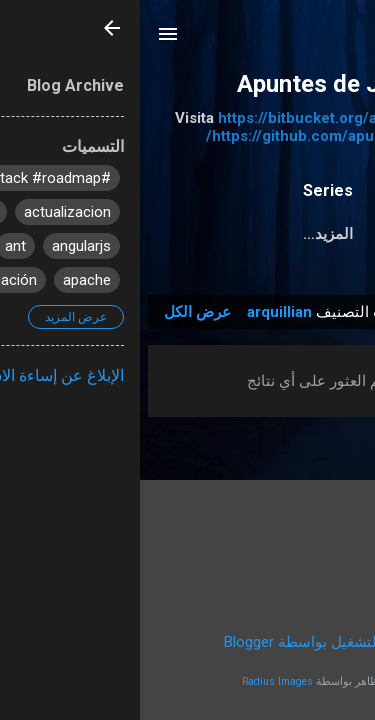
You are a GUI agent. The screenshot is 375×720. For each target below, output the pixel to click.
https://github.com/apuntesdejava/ (188, 136)
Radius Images (137, 681)
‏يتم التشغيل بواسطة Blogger (188, 642)
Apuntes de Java (188, 84)
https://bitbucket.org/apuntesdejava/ (207, 118)
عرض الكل (57, 312)
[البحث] (347, 40)
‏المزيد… (188, 234)
